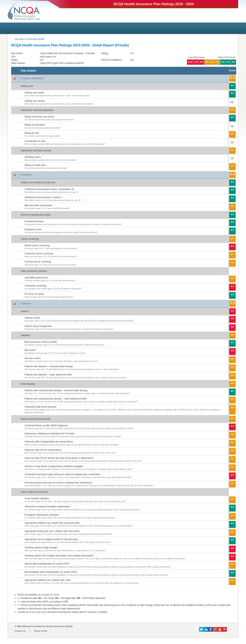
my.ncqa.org (38, 612)
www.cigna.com (48, 57)
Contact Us (20, 631)
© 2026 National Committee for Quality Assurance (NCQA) (44, 626)
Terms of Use (41, 631)
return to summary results (30, 39)
